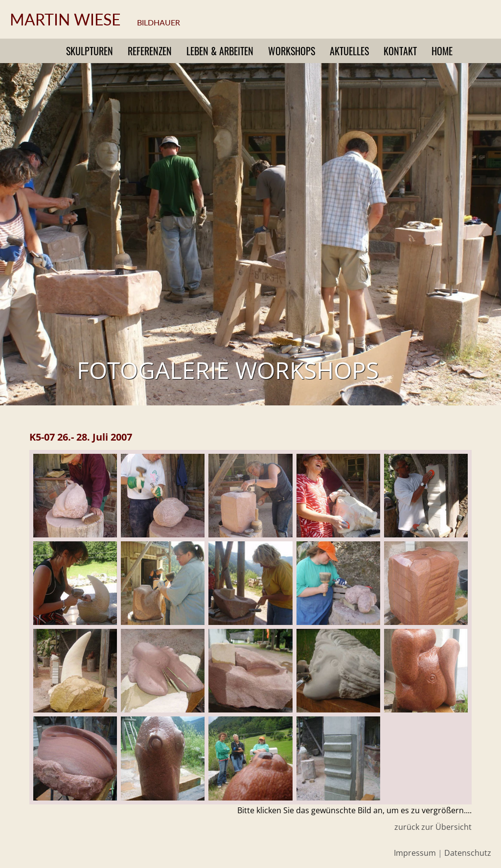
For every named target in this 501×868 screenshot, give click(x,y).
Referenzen (150, 51)
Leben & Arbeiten (220, 51)
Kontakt (400, 51)
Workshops (292, 51)
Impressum (415, 853)
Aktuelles (349, 51)
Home (442, 51)
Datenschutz (468, 853)
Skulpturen (90, 51)
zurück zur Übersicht (433, 827)
